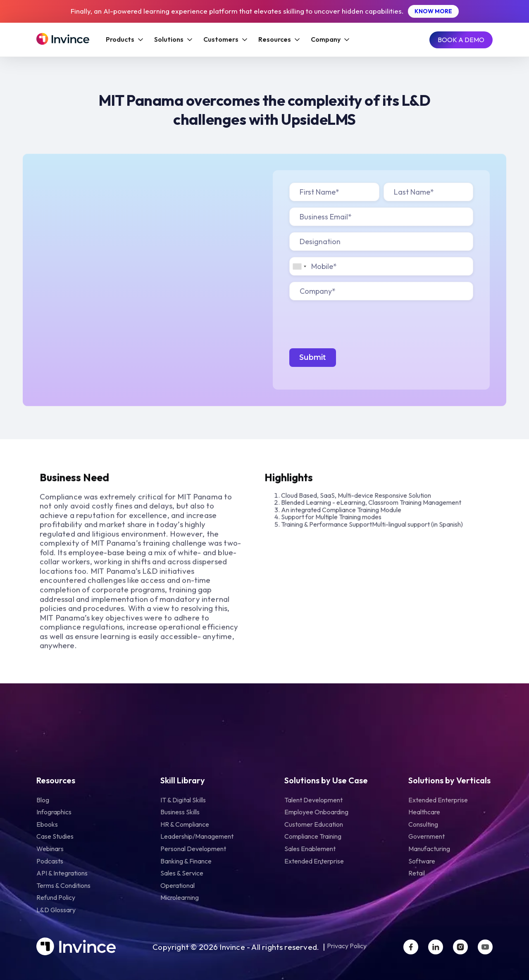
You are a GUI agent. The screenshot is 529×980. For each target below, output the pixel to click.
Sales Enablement (310, 849)
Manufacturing (429, 849)
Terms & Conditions (63, 885)
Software (422, 861)
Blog (43, 800)
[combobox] (299, 266)
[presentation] (352, 323)
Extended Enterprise (314, 861)
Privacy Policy (347, 946)
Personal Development (193, 849)
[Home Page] (63, 40)
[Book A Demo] (461, 40)
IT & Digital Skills (183, 800)
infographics (54, 812)
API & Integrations (62, 873)
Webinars (50, 849)
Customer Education (314, 824)
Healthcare (424, 812)
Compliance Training (313, 836)
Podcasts (50, 861)
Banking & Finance (186, 861)
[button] (124, 40)
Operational (178, 885)
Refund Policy (56, 897)
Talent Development (313, 800)
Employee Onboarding (316, 812)
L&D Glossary (56, 910)
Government (427, 836)
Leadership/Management (197, 836)
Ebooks (47, 824)
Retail (417, 873)
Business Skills (180, 812)
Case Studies (55, 836)
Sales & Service (182, 873)
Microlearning (180, 897)
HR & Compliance (185, 824)
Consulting (423, 824)
